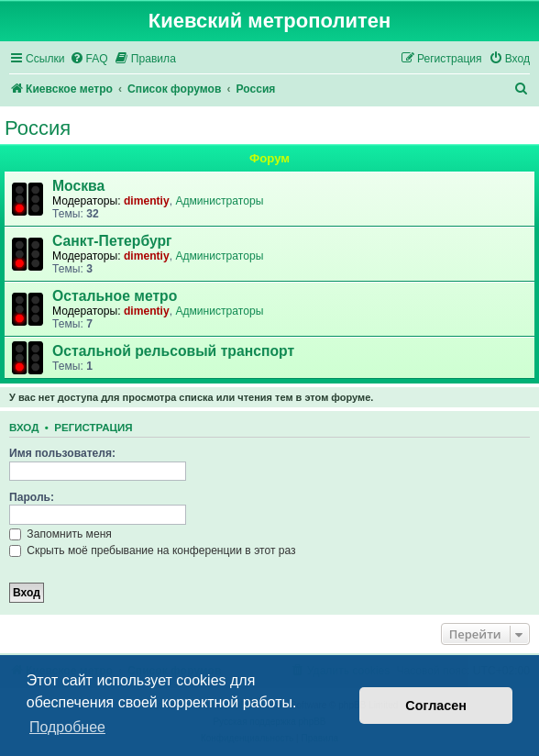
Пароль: (32, 497)
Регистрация (93, 428)
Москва (78, 186)
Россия (38, 128)
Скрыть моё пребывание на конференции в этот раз (153, 550)
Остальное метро (115, 296)
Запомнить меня (60, 534)
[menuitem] (89, 59)
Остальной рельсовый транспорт (173, 351)
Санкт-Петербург (112, 241)
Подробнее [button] (67, 727)
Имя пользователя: (62, 453)
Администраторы (219, 201)
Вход (24, 428)
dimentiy (147, 201)
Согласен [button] (436, 706)
